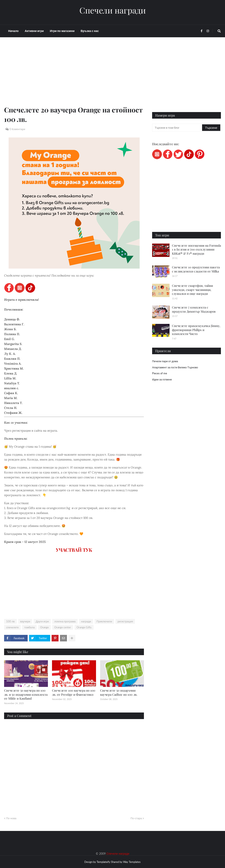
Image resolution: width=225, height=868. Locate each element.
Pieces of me (160, 373)
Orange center (63, 627)
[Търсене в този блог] (177, 128)
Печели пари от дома (165, 361)
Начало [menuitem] (13, 31)
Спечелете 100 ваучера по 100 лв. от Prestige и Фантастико (74, 692)
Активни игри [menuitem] (34, 31)
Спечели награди (113, 10)
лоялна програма (65, 621)
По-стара (136, 818)
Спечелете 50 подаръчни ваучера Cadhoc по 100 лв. (119, 692)
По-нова (11, 818)
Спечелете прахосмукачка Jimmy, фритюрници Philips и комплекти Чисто (196, 330)
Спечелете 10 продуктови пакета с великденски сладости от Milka (196, 269)
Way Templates (132, 862)
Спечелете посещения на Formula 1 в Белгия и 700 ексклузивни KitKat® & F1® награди (196, 249)
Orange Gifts (84, 627)
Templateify (103, 862)
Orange (44, 627)
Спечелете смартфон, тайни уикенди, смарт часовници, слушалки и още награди (192, 290)
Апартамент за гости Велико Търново (175, 367)
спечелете (12, 627)
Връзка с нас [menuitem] (90, 31)
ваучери (25, 621)
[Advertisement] (74, 76)
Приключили (104, 621)
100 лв (10, 621)
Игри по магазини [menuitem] (62, 31)
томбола (29, 627)
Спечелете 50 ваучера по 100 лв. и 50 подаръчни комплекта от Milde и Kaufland (26, 694)
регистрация (125, 621)
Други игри (42, 621)
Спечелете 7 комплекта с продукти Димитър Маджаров (194, 309)
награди (86, 621)
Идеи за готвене (162, 379)
